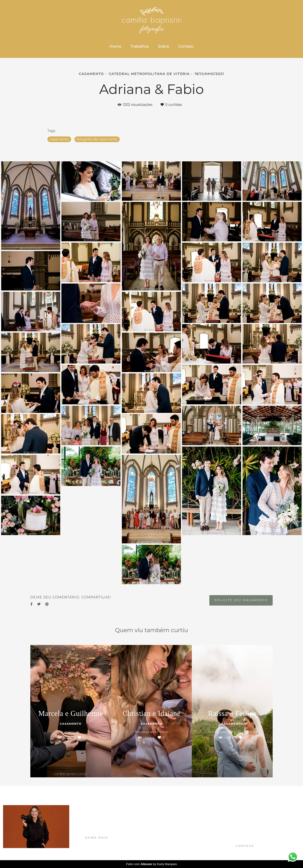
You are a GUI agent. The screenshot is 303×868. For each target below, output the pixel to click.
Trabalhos (140, 46)
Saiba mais (97, 838)
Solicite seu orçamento (241, 600)
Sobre (163, 46)
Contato (186, 46)
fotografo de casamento (97, 139)
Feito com (151, 864)
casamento (59, 139)
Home (115, 46)
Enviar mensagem (251, 813)
